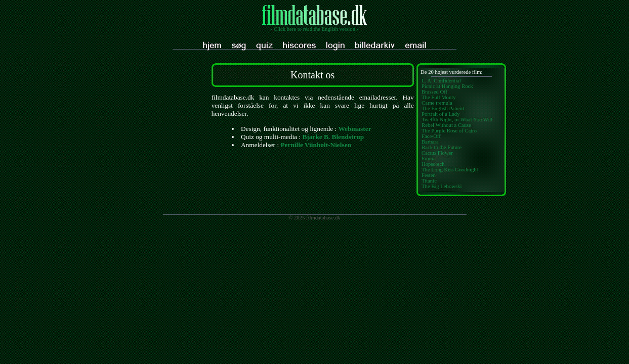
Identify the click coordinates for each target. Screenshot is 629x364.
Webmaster (354, 129)
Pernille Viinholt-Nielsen (316, 145)
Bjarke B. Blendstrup (333, 137)
